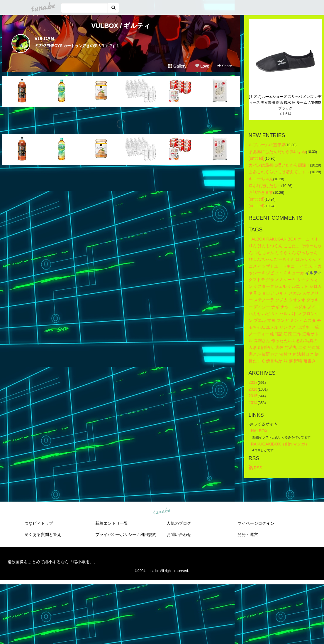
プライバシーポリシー (116, 534)
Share (224, 66)
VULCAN (44, 39)
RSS (256, 468)
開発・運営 (248, 534)
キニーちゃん (261, 179)
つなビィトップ (39, 523)
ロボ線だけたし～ (265, 186)
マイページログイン (256, 523)
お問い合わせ (179, 534)
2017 (253, 382)
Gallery (177, 66)
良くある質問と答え (43, 534)
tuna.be (162, 511)
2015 (253, 396)
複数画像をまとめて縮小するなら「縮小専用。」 (52, 562)
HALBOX (259, 431)
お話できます (261, 192)
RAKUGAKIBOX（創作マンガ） (280, 444)
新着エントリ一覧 (112, 523)
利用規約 (148, 534)
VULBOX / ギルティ (121, 26)
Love (202, 66)
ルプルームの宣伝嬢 (267, 145)
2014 (253, 403)
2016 (253, 389)
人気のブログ (179, 523)
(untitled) (257, 158)
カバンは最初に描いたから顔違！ (279, 165)
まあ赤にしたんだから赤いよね (277, 152)
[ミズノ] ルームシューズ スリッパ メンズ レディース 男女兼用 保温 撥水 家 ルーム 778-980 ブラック (285, 102)
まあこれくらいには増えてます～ (279, 172)
